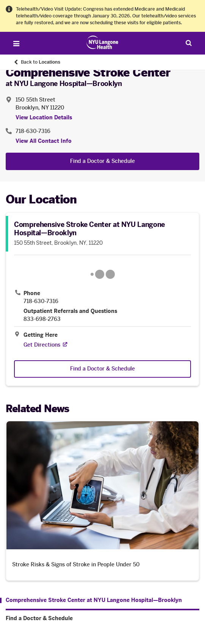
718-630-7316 (41, 302)
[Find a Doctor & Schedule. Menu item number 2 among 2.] (102, 619)
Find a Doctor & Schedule (102, 161)
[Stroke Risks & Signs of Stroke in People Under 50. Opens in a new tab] (102, 501)
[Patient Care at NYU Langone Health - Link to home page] (102, 42)
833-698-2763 (42, 319)
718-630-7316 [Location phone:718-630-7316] (33, 131)
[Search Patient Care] (189, 43)
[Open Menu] (16, 44)
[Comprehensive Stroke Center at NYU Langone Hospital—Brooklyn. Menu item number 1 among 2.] (91, 600)
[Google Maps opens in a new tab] (102, 274)
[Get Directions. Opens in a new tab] (42, 345)
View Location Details (44, 118)
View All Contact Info (44, 141)
